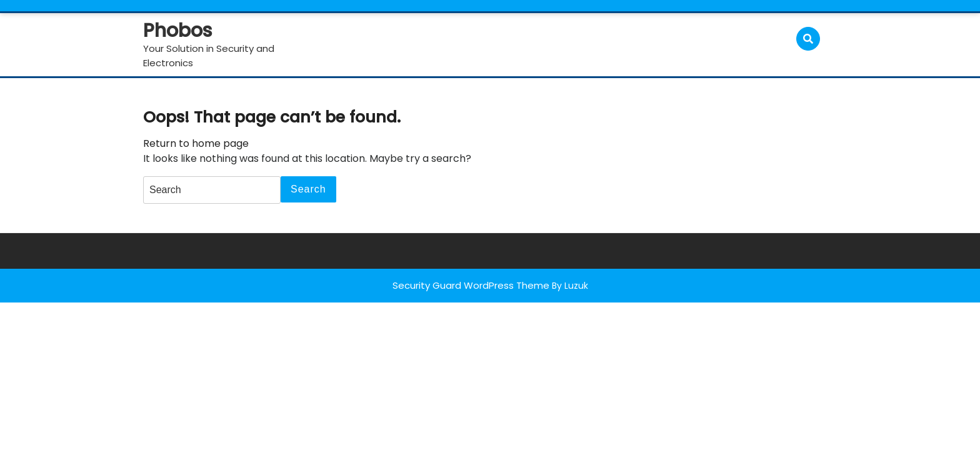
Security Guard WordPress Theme (471, 285)
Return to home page (196, 143)
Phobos (177, 31)
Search (308, 189)
